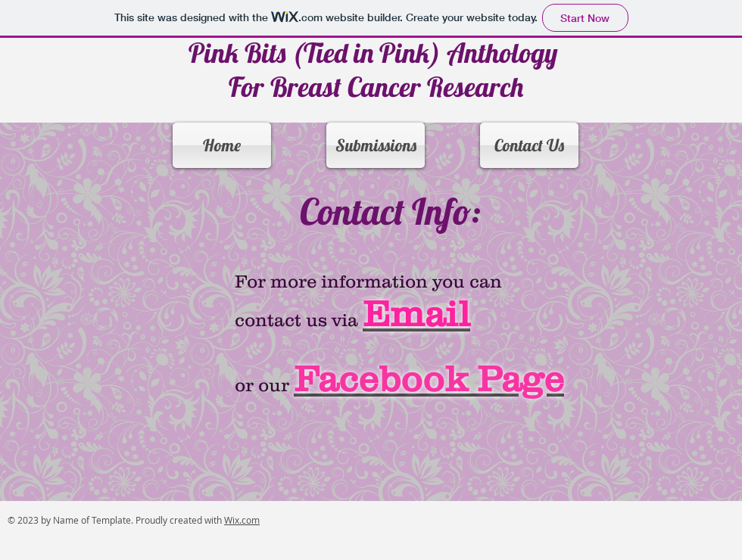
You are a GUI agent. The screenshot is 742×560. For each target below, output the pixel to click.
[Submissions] (376, 145)
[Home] (222, 145)
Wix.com (242, 520)
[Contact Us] (529, 145)
